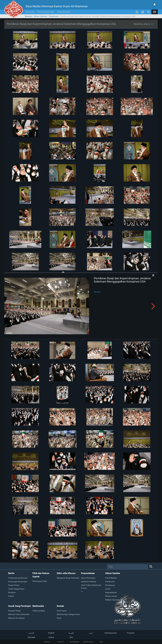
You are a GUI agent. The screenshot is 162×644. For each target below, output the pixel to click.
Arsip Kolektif (64, 12)
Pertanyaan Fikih (46, 12)
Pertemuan (54, 16)
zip (152, 24)
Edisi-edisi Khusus (66, 573)
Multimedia (38, 606)
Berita (11, 573)
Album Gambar (40, 16)
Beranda (30, 12)
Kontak (60, 606)
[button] (155, 12)
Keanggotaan (75, 642)
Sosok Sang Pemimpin (20, 606)
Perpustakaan (88, 573)
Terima (97, 292)
